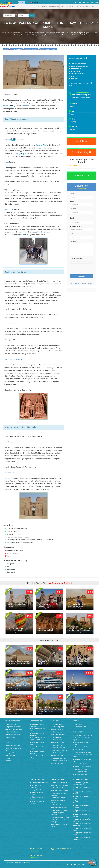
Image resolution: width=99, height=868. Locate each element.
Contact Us (9, 758)
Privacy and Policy (11, 753)
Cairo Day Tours (58, 729)
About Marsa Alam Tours (13, 746)
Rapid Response (76, 259)
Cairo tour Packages (59, 798)
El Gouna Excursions (60, 735)
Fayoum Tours (58, 740)
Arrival (72, 201)
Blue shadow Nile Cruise (82, 747)
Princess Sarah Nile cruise (83, 766)
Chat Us (92, 862)
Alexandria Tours (58, 724)
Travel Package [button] (85, 7)
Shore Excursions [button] (65, 7)
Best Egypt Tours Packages (62, 817)
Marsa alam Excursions (60, 750)
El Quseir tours (58, 737)
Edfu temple (9, 473)
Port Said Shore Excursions (40, 783)
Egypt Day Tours (16, 49)
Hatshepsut (26, 106)
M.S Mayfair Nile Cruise (82, 764)
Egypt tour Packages (60, 805)
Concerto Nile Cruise (81, 769)
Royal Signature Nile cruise (83, 752)
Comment (73, 241)
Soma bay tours (58, 763)
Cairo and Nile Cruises (60, 783)
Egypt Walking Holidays (60, 807)
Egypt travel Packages (60, 810)
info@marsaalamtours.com (63, 848)
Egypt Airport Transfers (14, 727)
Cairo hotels (79, 724)
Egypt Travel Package (14, 735)
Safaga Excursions (59, 755)
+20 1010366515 (38, 855)
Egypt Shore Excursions (15, 729)
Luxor (24, 100)
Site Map (8, 761)
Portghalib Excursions (60, 753)
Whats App (34, 851)
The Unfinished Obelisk (13, 359)
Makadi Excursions (31, 49)
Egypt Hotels (11, 737)
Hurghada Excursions (60, 742)
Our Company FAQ (11, 755)
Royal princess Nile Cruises (83, 735)
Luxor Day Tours (58, 745)
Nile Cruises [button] (75, 7)
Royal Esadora (79, 750)
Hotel (72, 234)
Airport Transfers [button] (54, 7)
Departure (73, 209)
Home (38, 7)
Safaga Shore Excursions (39, 790)
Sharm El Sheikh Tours (60, 761)
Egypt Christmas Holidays (61, 791)
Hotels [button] (93, 7)
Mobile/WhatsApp (76, 226)
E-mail (73, 219)
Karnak (6, 106)
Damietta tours (58, 732)
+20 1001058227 (38, 848)
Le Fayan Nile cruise (81, 772)
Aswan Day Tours (59, 727)
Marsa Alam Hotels (81, 727)
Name (72, 194)
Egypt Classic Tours (59, 788)
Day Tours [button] (44, 7)
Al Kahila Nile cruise (81, 774)
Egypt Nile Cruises (13, 732)
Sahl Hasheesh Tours (60, 758)
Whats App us (82, 283)
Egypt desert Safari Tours (61, 785)
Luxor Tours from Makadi (48, 49)
